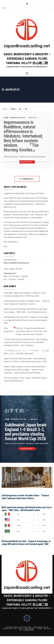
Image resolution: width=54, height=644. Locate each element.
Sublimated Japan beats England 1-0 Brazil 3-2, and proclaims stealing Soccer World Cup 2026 (25, 294)
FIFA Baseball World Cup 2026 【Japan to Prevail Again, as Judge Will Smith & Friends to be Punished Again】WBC (26, 320)
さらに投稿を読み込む (27, 179)
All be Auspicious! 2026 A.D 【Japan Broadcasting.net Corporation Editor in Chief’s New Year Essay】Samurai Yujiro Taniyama (25, 331)
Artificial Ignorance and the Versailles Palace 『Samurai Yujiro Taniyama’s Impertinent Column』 (27, 302)
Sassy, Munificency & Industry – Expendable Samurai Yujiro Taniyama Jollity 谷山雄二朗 (27, 59)
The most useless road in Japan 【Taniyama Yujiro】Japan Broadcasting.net (26, 379)
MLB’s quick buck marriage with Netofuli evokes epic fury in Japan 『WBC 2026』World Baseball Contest (25, 311)
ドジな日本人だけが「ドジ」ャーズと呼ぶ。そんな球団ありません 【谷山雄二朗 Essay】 (26, 352)
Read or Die (27, 162)
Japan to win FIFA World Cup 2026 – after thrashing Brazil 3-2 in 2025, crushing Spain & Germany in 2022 (25, 360)
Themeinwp (29, 630)
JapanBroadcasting (17, 118)
